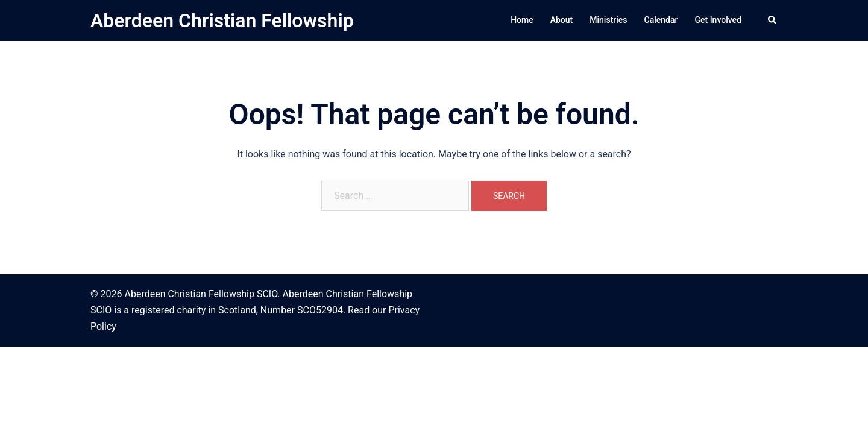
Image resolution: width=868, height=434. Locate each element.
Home (522, 20)
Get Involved (718, 20)
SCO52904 (320, 310)
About (562, 20)
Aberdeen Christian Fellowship (222, 20)
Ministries (608, 20)
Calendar (661, 20)
